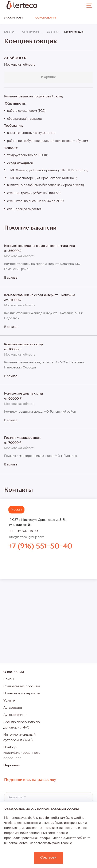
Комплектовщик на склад (24, 344)
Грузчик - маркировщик (22, 438)
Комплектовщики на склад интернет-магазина (40, 246)
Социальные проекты (22, 686)
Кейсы (9, 679)
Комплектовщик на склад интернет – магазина (40, 295)
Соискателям (46, 18)
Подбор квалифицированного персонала (22, 753)
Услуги (9, 701)
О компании (14, 672)
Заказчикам (13, 18)
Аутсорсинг (13, 708)
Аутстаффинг (15, 715)
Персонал (12, 766)
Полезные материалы (22, 694)
